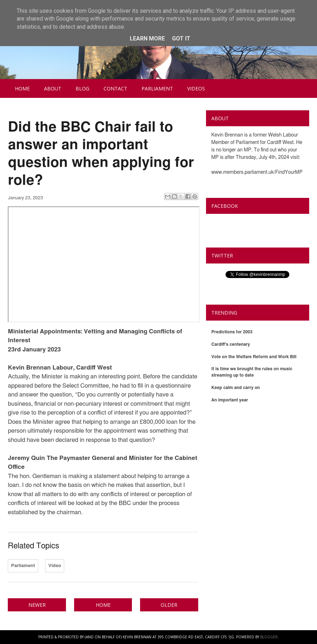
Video (55, 566)
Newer (37, 605)
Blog (82, 88)
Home (22, 88)
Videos (196, 88)
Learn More (147, 38)
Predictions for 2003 (232, 332)
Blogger (269, 637)
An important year (230, 400)
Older (169, 605)
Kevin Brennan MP (240, 222)
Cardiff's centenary (231, 344)
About (53, 88)
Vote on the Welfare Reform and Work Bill (254, 357)
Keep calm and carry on (236, 388)
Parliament (157, 88)
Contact (115, 88)
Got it (181, 38)
